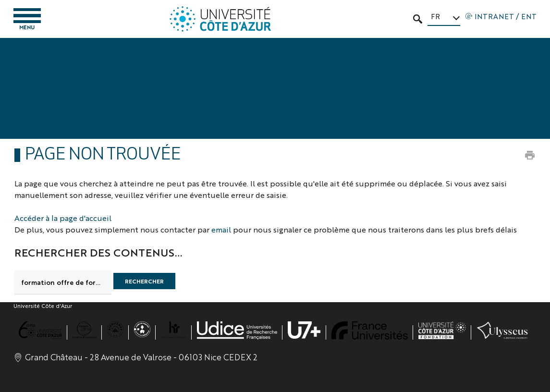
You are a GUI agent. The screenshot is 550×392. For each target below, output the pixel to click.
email (221, 229)
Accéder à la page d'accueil (63, 218)
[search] (63, 282)
